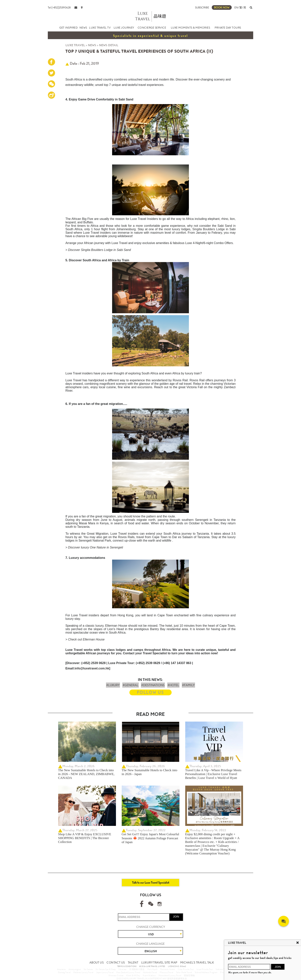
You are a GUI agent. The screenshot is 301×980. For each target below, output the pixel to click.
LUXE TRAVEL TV (100, 28)
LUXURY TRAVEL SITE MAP (159, 963)
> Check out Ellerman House (85, 639)
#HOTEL (173, 685)
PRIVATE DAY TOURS (228, 28)
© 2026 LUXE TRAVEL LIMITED (152, 966)
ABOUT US (97, 963)
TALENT (133, 963)
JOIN (176, 917)
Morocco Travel (167, 972)
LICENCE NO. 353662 (177, 966)
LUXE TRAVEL (75, 45)
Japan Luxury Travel (105, 972)
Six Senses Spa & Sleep (106, 969)
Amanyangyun (75, 969)
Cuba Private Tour (186, 969)
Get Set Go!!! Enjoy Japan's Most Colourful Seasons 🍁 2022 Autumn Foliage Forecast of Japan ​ (150, 838)
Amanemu (61, 969)
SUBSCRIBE (202, 7)
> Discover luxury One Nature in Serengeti (94, 547)
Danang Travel (64, 972)
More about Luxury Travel (170, 975)
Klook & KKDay (133, 975)
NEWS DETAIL (109, 45)
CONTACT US (116, 963)
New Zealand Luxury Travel (128, 972)
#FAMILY (188, 685)
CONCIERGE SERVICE (152, 28)
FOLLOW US (150, 692)
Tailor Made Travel (184, 972)
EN (236, 7)
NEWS (83, 28)
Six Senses (88, 969)
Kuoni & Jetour (149, 975)
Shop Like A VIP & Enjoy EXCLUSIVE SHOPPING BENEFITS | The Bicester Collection (85, 838)
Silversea (122, 969)
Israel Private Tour (205, 969)
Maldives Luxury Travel (83, 972)
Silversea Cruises (116, 975)
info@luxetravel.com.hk (92, 668)
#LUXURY (113, 685)
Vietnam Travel (222, 969)
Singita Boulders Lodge (209, 229)
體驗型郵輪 (189, 975)
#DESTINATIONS (153, 685)
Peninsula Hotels (168, 969)
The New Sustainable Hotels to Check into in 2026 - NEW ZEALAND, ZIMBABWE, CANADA (86, 774)
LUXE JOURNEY (124, 28)
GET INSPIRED (68, 28)
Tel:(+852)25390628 (59, 7)
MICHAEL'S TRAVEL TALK (197, 963)
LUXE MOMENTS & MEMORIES (191, 28)
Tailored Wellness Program (206, 972)
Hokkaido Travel (150, 972)
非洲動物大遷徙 (137, 969)
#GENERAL (131, 685)
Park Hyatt (153, 969)
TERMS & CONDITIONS (127, 966)
